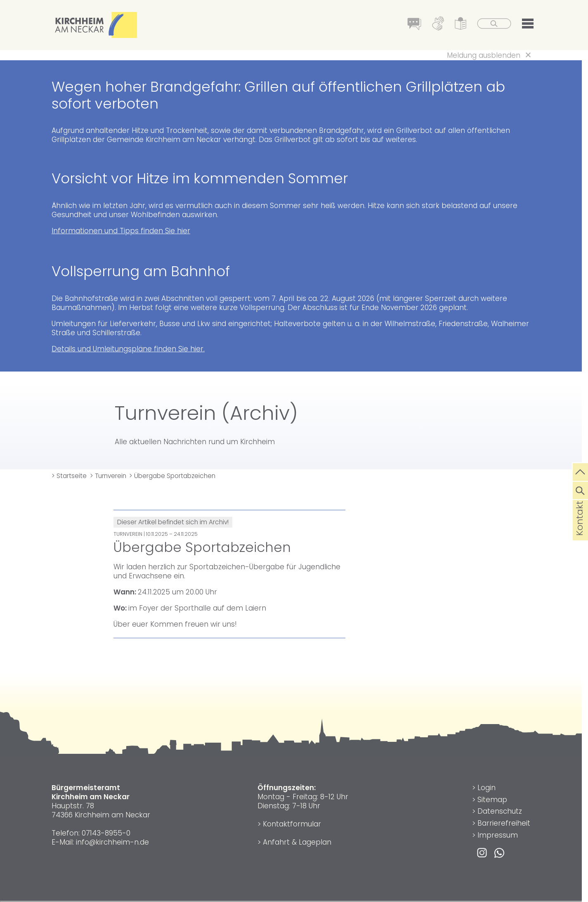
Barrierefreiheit (504, 823)
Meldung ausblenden (484, 55)
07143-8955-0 (106, 833)
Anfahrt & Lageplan (297, 842)
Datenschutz (500, 811)
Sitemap (492, 800)
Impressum (498, 835)
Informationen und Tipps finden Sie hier (121, 231)
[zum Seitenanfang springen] (580, 471)
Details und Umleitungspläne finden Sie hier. (128, 349)
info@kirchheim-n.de (112, 842)
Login (486, 788)
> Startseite (69, 476)
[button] (528, 25)
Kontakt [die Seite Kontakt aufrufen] (580, 531)
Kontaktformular (292, 824)
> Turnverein (108, 476)
